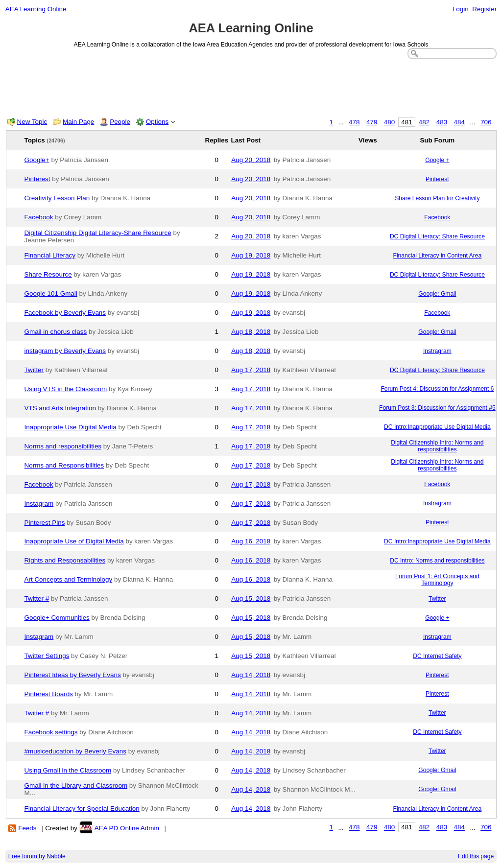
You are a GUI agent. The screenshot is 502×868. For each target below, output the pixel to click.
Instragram (437, 351)
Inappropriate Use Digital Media (71, 427)
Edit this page (476, 856)
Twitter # (37, 598)
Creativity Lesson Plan (57, 198)
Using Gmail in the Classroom (68, 770)
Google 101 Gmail (51, 293)
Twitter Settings (47, 656)
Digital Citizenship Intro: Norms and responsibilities (437, 446)
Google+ (37, 160)
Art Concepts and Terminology (69, 579)
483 (442, 122)
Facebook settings (51, 732)
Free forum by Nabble (37, 856)
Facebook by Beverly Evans (65, 313)
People (120, 122)
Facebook (39, 217)
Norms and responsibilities (63, 446)
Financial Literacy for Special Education (82, 809)
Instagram (39, 504)
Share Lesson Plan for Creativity (437, 198)
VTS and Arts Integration (60, 408)
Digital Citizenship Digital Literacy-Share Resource (98, 233)
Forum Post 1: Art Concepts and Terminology (437, 580)
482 (424, 122)
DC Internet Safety (437, 656)
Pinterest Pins (45, 523)
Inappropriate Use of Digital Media (74, 541)
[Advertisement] (251, 86)
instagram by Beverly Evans (65, 351)
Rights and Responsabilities (65, 560)
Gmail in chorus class (56, 332)
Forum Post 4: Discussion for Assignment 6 (437, 389)
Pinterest (37, 179)
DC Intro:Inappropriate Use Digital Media (437, 427)
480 (389, 122)
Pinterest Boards (49, 694)
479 (372, 122)
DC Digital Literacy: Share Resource (437, 236)
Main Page (78, 122)
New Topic (32, 122)
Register (484, 9)
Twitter (34, 370)
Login (461, 9)
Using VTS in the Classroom (66, 389)
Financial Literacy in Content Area (438, 256)
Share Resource (48, 274)
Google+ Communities (57, 618)
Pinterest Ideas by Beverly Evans (73, 675)
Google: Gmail (437, 294)
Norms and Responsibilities (64, 465)
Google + (437, 160)
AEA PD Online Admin (127, 828)
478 (354, 122)
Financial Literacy (50, 255)
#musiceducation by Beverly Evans (75, 751)
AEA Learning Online (36, 9)
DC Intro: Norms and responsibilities (437, 561)
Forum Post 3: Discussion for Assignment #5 (437, 408)
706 (486, 122)
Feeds (27, 828)
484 (459, 122)
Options (157, 122)
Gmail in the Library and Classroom (76, 786)
